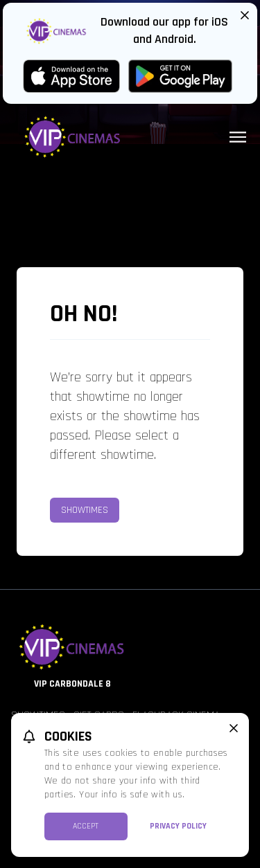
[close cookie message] (234, 728)
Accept (86, 826)
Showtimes (85, 510)
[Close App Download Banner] (245, 15)
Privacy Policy (178, 826)
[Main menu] (238, 137)
